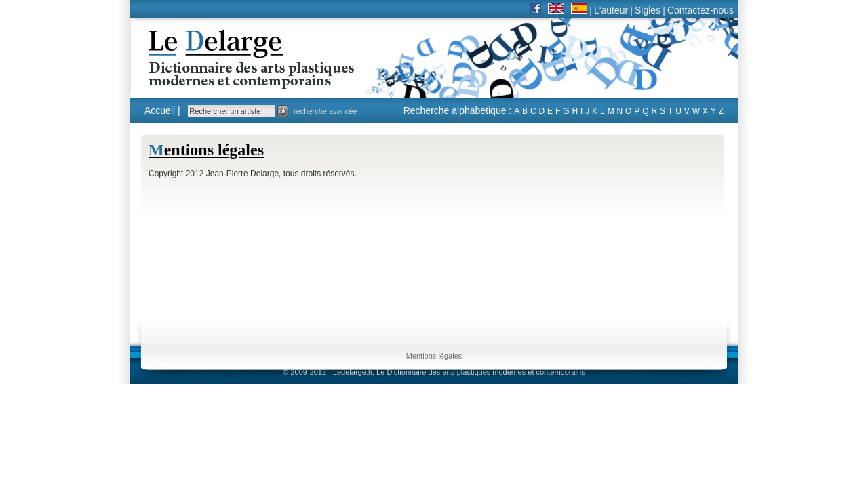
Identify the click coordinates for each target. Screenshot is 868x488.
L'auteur (611, 10)
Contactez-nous (701, 10)
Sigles (648, 10)
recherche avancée (325, 111)
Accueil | (162, 110)
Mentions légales (434, 356)
